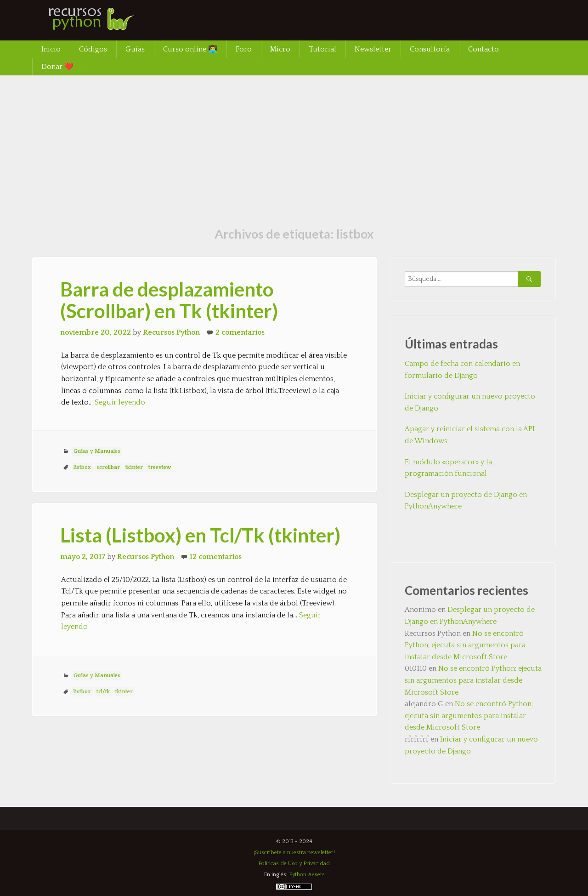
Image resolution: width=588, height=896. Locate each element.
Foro (244, 49)
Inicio (51, 49)
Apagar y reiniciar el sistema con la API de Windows (470, 435)
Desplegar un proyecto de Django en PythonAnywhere (466, 501)
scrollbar (108, 467)
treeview (160, 467)
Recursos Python (171, 332)
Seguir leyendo (120, 402)
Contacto (483, 49)
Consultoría (430, 49)
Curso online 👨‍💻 (190, 49)
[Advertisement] (294, 144)
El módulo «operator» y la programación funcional (448, 468)
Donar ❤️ (57, 67)
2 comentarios (240, 332)
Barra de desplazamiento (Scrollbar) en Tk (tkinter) (169, 300)
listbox (82, 467)
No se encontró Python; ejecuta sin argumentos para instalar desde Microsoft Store (465, 645)
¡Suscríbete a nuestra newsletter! (294, 853)
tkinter (134, 467)
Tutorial (322, 49)
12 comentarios (216, 557)
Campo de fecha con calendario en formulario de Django (462, 370)
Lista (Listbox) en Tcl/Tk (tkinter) (200, 535)
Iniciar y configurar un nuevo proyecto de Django (470, 402)
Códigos (93, 49)
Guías (135, 49)
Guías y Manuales (97, 451)
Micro (280, 49)
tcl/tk (103, 692)
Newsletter (373, 49)
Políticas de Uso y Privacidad (294, 864)
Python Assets (307, 875)
